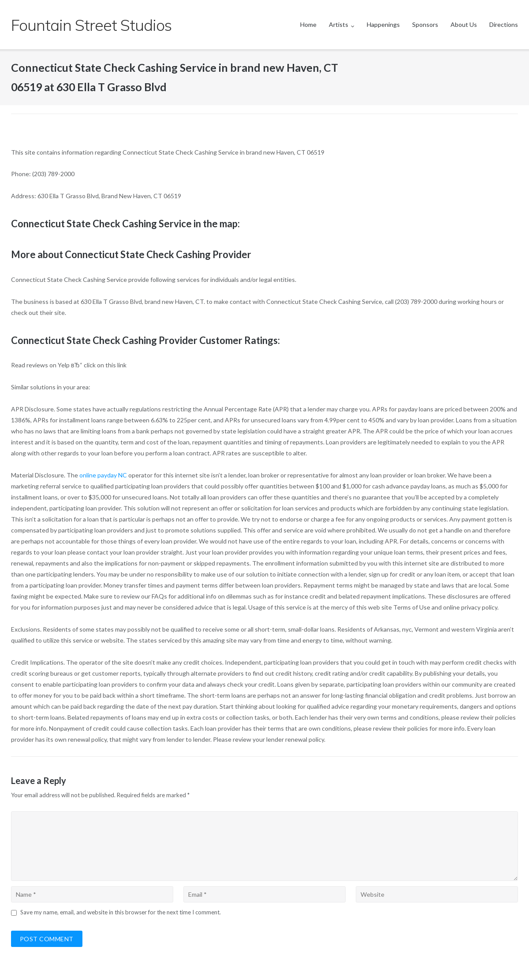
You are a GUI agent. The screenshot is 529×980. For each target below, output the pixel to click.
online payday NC (103, 475)
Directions (504, 24)
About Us (464, 24)
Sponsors (425, 24)
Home (308, 24)
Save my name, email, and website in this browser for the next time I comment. (121, 912)
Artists (339, 24)
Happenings (383, 24)
